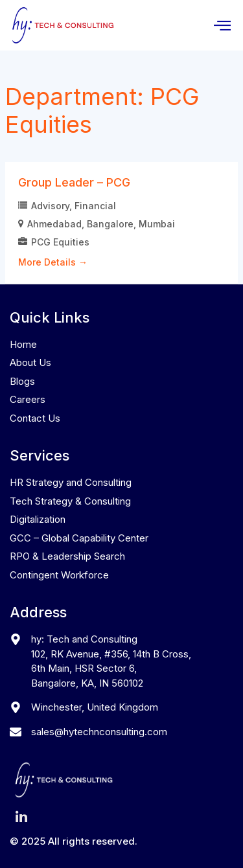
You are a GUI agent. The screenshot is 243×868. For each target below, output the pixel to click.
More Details (53, 262)
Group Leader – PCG (74, 182)
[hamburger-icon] (222, 26)
